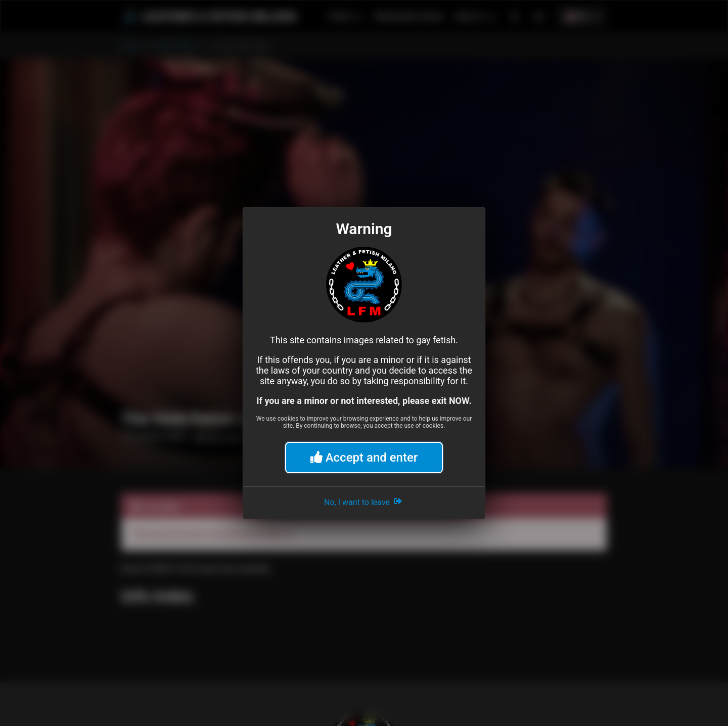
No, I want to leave (364, 501)
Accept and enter (364, 458)
